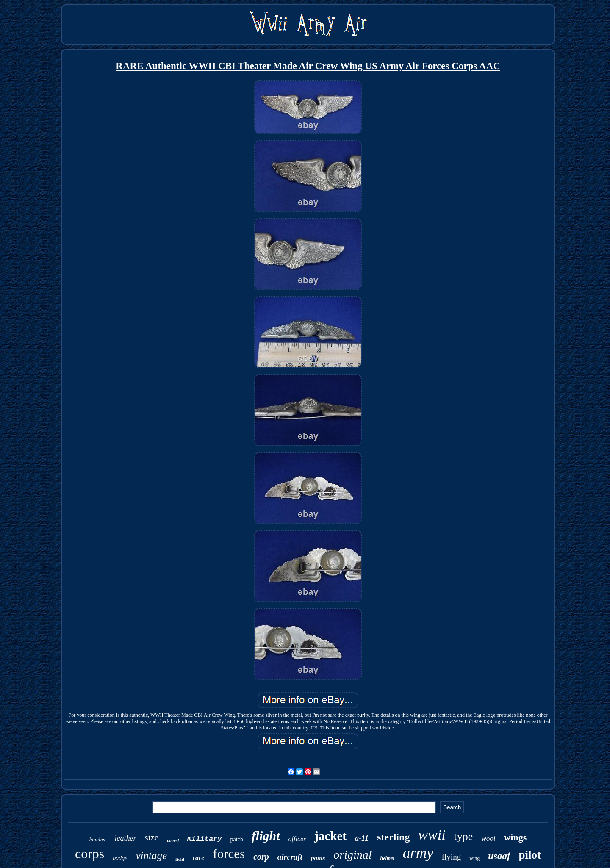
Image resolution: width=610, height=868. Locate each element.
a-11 (362, 838)
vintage (151, 856)
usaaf (499, 856)
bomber (98, 839)
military (205, 839)
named (173, 841)
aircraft (290, 857)
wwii (432, 835)
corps (90, 854)
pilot (530, 855)
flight (266, 836)
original (352, 855)
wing (474, 858)
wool (488, 839)
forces (229, 854)
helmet (387, 858)
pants (318, 858)
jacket (330, 836)
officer (297, 839)
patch (237, 839)
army (418, 853)
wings (515, 837)
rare (199, 858)
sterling (393, 837)
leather (125, 838)
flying (451, 857)
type (464, 836)
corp (261, 857)
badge (120, 858)
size (151, 837)
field (180, 859)
